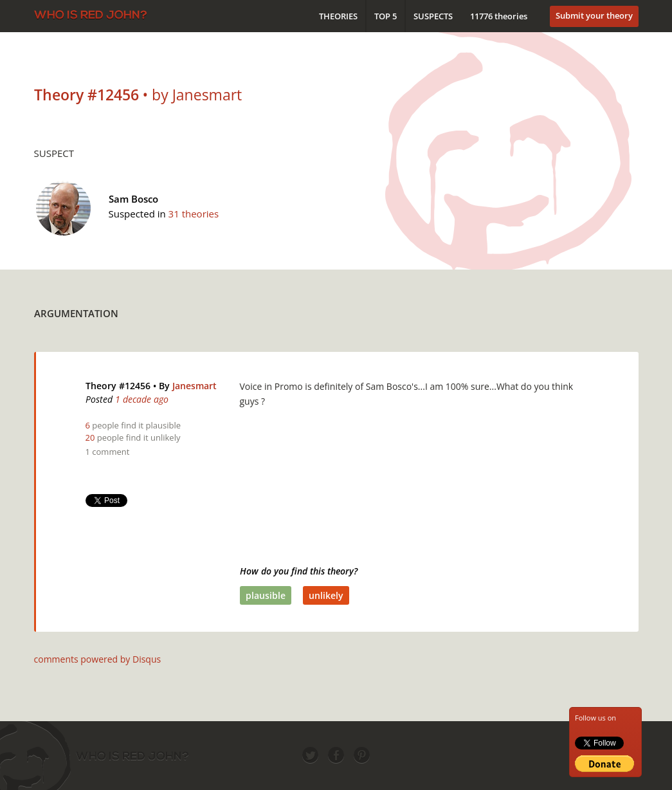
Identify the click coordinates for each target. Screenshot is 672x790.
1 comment (108, 452)
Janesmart (195, 386)
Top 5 (386, 16)
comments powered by (98, 659)
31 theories (194, 214)
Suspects (433, 16)
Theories (338, 16)
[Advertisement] (404, 310)
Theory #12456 (118, 386)
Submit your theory (594, 15)
